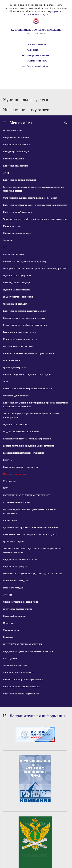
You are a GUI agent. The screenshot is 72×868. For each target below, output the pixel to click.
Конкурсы (8, 637)
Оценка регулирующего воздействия (21, 602)
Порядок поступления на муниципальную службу (27, 375)
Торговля (8, 595)
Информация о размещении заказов (20, 560)
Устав (6, 382)
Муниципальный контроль (16, 425)
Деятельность (10, 481)
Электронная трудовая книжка (18, 609)
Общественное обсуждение (16, 581)
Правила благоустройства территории (21, 467)
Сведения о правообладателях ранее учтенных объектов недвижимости (30, 511)
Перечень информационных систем (20, 339)
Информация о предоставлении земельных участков (28, 651)
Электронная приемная (38, 55)
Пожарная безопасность (15, 616)
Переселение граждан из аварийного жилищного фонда (30, 535)
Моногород (9, 623)
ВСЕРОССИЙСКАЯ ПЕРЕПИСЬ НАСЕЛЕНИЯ (23, 644)
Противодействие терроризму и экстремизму (25, 262)
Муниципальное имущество (17, 290)
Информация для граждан (16, 166)
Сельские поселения (36, 44)
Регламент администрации (16, 396)
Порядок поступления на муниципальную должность (29, 446)
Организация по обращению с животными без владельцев (31, 527)
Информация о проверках (15, 567)
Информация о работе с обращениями (21, 694)
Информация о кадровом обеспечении (21, 687)
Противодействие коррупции (17, 283)
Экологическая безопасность (17, 666)
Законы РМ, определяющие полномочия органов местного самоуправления (31, 416)
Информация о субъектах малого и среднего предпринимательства (35, 205)
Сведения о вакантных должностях (20, 346)
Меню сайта (32, 50)
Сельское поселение (13, 131)
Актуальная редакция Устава (17, 502)
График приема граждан (15, 368)
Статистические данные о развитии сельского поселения (30, 198)
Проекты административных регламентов (23, 680)
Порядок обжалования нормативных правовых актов (29, 353)
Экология (8, 240)
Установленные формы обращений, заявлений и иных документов (35, 219)
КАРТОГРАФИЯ (10, 520)
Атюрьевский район (36, 34)
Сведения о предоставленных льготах (21, 432)
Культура (7, 460)
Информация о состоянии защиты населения (25, 311)
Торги (6, 173)
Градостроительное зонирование (19, 297)
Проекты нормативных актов (17, 233)
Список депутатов (12, 360)
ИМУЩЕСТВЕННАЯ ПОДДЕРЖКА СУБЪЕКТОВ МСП (27, 495)
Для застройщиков (12, 630)
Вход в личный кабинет (38, 66)
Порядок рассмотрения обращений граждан (24, 318)
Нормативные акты (12, 226)
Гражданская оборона (14, 542)
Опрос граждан (10, 658)
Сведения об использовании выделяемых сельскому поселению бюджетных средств (34, 189)
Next (67, 828)
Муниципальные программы (17, 276)
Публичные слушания (14, 159)
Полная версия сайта (37, 61)
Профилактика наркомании (16, 138)
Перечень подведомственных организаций (24, 453)
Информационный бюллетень (17, 212)
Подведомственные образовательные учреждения (27, 439)
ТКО (5, 247)
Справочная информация (15, 304)
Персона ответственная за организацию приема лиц (28, 389)
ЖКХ (5, 488)
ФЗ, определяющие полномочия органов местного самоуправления (35, 269)
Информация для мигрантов (17, 145)
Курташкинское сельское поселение (36, 30)
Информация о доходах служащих (20, 180)
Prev (5, 828)
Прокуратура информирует (16, 152)
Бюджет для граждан (13, 588)
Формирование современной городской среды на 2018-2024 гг (33, 574)
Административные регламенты (19, 673)
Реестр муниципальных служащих (20, 332)
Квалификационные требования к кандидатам (25, 325)
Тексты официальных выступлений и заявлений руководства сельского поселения (33, 551)
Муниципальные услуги (15, 474)
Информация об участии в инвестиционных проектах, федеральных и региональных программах (36, 405)
